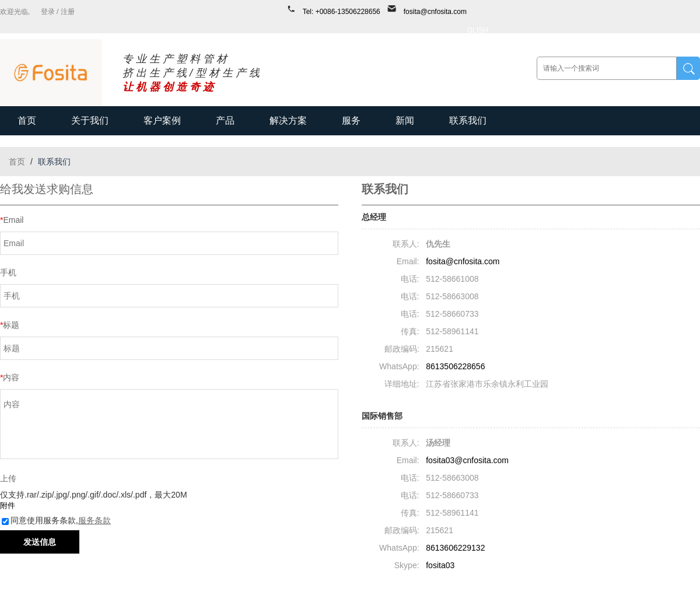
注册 (68, 12)
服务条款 (94, 520)
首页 (27, 120)
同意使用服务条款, (56, 520)
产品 (225, 120)
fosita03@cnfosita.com (467, 460)
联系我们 (468, 120)
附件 (8, 505)
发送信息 (40, 542)
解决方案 (288, 120)
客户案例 (162, 120)
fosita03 (440, 565)
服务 (351, 120)
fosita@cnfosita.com (435, 12)
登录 (48, 12)
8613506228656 (455, 366)
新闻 (405, 120)
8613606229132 (455, 548)
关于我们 (90, 120)
